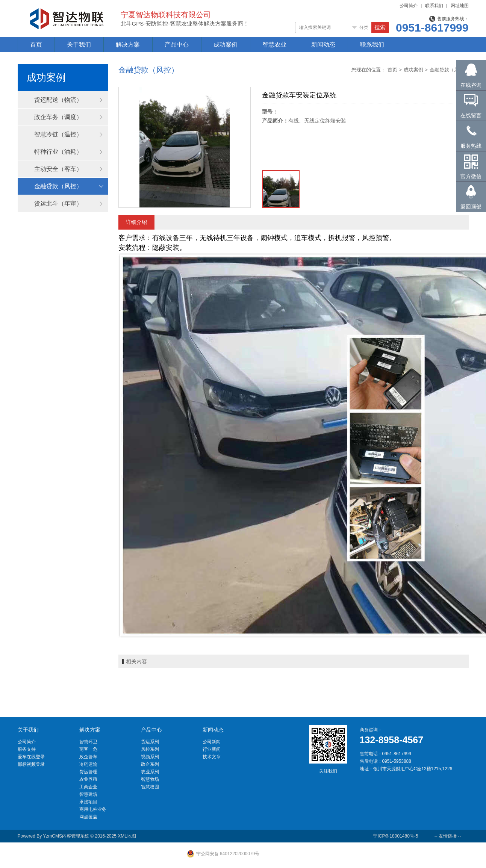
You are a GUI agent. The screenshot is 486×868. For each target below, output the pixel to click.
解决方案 (128, 45)
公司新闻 (212, 742)
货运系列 (150, 742)
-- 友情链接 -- (448, 836)
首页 (36, 45)
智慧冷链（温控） (58, 134)
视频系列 (150, 757)
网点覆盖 (88, 817)
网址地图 (460, 6)
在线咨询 (471, 85)
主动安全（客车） (58, 169)
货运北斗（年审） (58, 203)
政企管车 (88, 757)
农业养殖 (88, 779)
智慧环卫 (88, 742)
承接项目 (88, 802)
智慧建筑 (88, 794)
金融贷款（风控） (58, 186)
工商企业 (88, 787)
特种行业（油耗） (58, 152)
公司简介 (409, 6)
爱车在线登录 (31, 757)
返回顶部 (471, 207)
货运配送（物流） (58, 100)
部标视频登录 (31, 764)
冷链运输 (88, 764)
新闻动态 (323, 45)
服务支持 (27, 749)
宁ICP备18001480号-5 (395, 836)
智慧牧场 (150, 779)
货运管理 (88, 772)
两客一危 (88, 749)
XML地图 (127, 836)
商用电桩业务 (93, 809)
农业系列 (150, 772)
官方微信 (471, 176)
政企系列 (150, 764)
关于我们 (79, 45)
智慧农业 (274, 45)
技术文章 (212, 757)
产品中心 (177, 45)
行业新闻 (212, 749)
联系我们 (434, 6)
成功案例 (226, 45)
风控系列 (150, 749)
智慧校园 (150, 787)
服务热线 (471, 146)
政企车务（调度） (58, 117)
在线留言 (471, 115)
